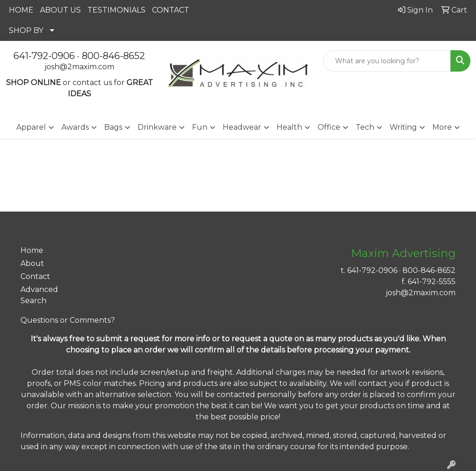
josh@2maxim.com (79, 67)
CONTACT (171, 10)
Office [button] (329, 127)
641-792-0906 (44, 56)
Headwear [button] (242, 127)
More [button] (442, 127)
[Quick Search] (387, 61)
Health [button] (289, 127)
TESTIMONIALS (116, 10)
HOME (21, 10)
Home (32, 250)
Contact (35, 276)
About (32, 263)
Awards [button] (75, 127)
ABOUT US (60, 10)
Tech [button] (365, 127)
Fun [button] (200, 127)
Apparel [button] (31, 127)
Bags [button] (113, 127)
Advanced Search (39, 295)
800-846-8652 (113, 56)
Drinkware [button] (157, 127)
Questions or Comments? (68, 320)
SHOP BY (26, 30)
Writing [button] (403, 127)
